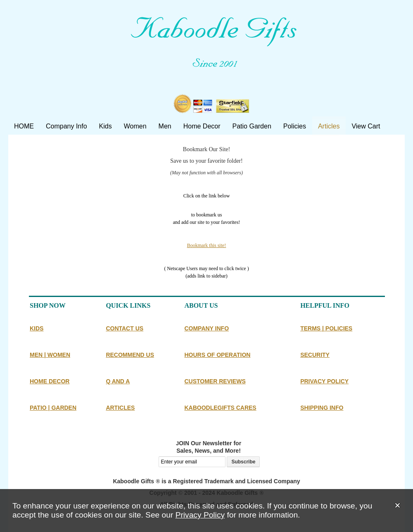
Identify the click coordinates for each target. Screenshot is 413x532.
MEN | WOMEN (50, 355)
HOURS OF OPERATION (217, 355)
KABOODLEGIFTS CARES (220, 408)
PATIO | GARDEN (53, 408)
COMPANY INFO (206, 328)
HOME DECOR (50, 381)
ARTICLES (120, 408)
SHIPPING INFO (322, 408)
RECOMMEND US (130, 355)
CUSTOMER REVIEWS (215, 381)
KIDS (37, 328)
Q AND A (118, 381)
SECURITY (315, 355)
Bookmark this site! (207, 245)
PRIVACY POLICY (324, 381)
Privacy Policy (200, 515)
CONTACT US (125, 328)
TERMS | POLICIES (326, 328)
